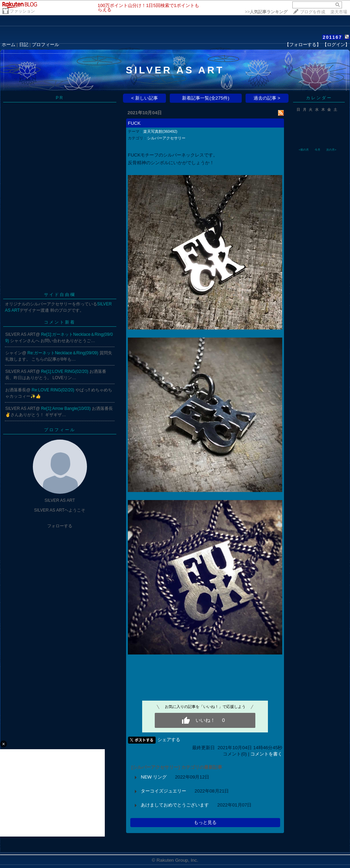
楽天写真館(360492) (160, 131)
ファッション (22, 11)
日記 (24, 45)
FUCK (134, 123)
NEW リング (154, 777)
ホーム (9, 45)
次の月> (331, 150)
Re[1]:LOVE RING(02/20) (65, 371)
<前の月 (304, 150)
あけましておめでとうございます (175, 805)
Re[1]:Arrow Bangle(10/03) (66, 408)
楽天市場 (339, 12)
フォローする (60, 526)
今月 (318, 150)
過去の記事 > (267, 98)
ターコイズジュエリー (163, 791)
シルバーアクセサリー (166, 138)
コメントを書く (266, 754)
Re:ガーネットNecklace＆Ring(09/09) (64, 353)
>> (266, 12)
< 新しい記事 (145, 98)
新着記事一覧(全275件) (206, 98)
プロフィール (45, 45)
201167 (332, 37)
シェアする (169, 740)
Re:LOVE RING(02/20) (54, 390)
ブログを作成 (313, 12)
